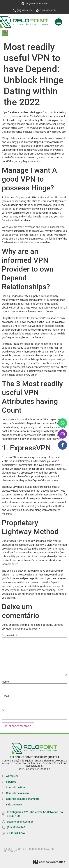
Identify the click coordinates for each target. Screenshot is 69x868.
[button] (59, 22)
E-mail (5, 696)
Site (4, 710)
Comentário (9, 635)
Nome (5, 682)
